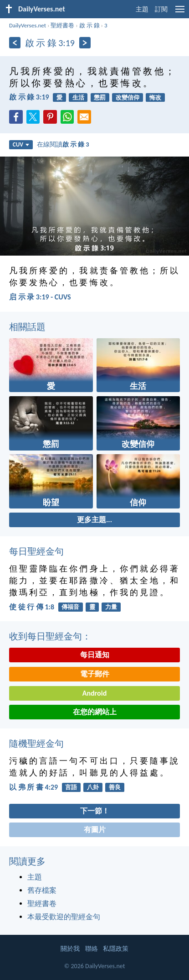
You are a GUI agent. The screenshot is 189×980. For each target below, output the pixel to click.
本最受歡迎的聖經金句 (64, 917)
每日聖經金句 (36, 551)
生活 (78, 97)
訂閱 (161, 9)
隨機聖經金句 (36, 744)
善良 (115, 787)
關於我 (70, 949)
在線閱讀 (63, 144)
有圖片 (95, 830)
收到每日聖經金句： (50, 636)
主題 (142, 9)
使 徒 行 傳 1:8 (32, 607)
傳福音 (70, 607)
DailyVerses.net (28, 25)
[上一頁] (15, 43)
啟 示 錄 (89, 25)
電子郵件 (95, 674)
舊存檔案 (42, 890)
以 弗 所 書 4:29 (33, 787)
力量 (111, 607)
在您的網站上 (95, 712)
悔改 (155, 97)
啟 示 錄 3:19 (29, 97)
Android (94, 693)
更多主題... (94, 520)
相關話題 (27, 327)
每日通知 (95, 655)
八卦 (93, 787)
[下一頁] (85, 43)
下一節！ (95, 811)
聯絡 (92, 949)
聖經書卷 (62, 25)
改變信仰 (128, 97)
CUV (21, 144)
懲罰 (100, 97)
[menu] (180, 13)
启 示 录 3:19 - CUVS (40, 297)
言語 (71, 787)
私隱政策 (116, 949)
